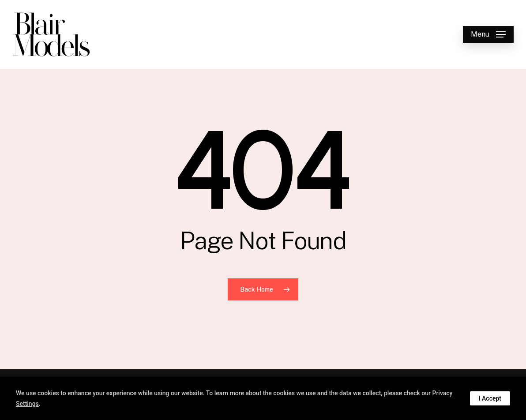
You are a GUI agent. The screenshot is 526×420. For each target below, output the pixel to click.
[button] (488, 35)
